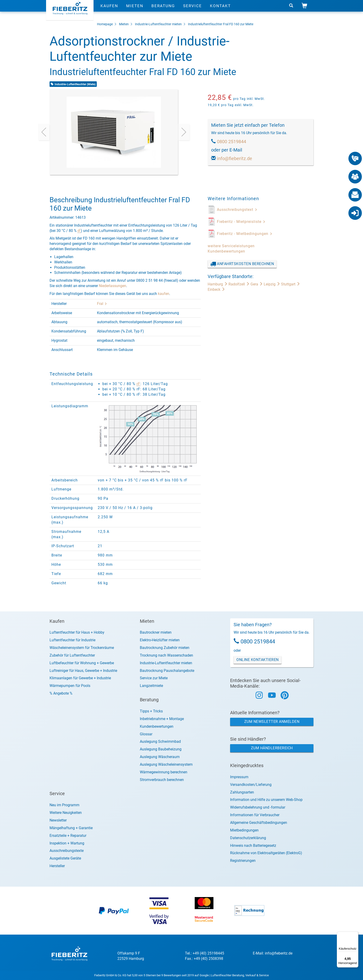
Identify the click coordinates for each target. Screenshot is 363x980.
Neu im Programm (64, 805)
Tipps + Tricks (151, 711)
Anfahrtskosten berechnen (242, 264)
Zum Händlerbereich (272, 748)
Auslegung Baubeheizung (161, 749)
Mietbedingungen (244, 830)
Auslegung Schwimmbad (160, 741)
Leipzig (272, 284)
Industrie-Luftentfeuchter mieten (158, 24)
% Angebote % (61, 693)
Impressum (239, 777)
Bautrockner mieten (156, 632)
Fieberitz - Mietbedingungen (245, 234)
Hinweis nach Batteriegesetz (253, 846)
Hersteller (57, 866)
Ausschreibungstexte (67, 851)
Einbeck (216, 289)
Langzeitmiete (151, 686)
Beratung (163, 10)
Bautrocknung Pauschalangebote (167, 671)
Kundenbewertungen (226, 251)
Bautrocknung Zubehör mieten (165, 648)
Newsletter (58, 820)
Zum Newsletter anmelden (272, 722)
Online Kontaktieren (258, 660)
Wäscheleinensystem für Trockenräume (82, 648)
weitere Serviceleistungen (231, 246)
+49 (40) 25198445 (208, 953)
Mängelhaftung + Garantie (71, 828)
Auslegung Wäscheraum (160, 757)
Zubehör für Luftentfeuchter (72, 655)
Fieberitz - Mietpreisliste (241, 222)
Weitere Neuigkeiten (66, 813)
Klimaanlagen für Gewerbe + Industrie (80, 678)
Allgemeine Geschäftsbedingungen (259, 823)
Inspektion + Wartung (67, 843)
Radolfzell (239, 284)
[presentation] (44, 132)
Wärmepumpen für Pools (70, 686)
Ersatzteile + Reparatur (68, 836)
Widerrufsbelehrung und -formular (258, 807)
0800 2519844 (232, 142)
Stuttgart (291, 284)
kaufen (164, 294)
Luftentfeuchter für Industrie (72, 640)
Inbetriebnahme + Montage (162, 719)
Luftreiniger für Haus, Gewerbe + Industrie (83, 671)
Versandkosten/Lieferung (251, 785)
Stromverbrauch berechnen (162, 780)
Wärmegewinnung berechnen (164, 772)
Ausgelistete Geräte (65, 858)
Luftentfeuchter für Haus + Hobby (77, 632)
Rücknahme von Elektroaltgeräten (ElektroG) (266, 853)
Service (192, 10)
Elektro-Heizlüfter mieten (160, 640)
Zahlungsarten (242, 792)
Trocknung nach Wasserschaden (166, 655)
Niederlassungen (113, 286)
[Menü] (356, 934)
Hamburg (218, 284)
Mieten (135, 10)
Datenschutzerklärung (248, 838)
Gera (257, 284)
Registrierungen (243, 861)
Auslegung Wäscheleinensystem (166, 764)
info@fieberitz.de (235, 158)
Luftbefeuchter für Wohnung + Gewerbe (82, 663)
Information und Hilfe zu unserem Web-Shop (266, 800)
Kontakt (220, 10)
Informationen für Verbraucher (255, 815)
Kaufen (109, 10)
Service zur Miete (154, 678)
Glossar (146, 734)
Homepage (105, 24)
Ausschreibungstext (237, 210)
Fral (102, 304)
